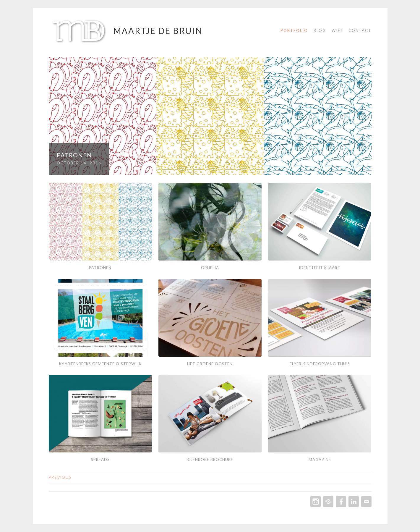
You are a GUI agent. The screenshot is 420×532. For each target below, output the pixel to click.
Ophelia (210, 268)
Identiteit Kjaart (320, 268)
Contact (360, 30)
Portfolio (294, 30)
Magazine (320, 460)
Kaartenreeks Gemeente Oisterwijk (100, 364)
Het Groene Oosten (210, 364)
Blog (320, 30)
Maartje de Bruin (158, 31)
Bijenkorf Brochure (210, 460)
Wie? (337, 30)
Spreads (100, 460)
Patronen (74, 155)
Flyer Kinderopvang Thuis (320, 364)
